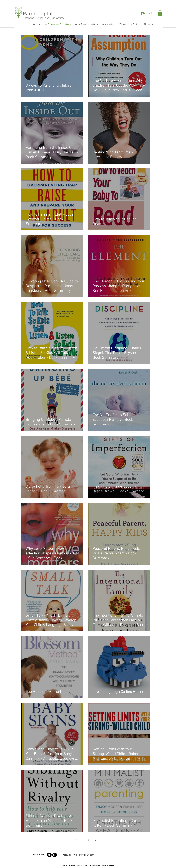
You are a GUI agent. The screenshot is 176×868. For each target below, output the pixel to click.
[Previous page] (76, 840)
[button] (160, 13)
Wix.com (110, 865)
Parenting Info (39, 14)
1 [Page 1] (82, 840)
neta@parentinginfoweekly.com (78, 855)
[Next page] (95, 840)
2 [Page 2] (89, 840)
